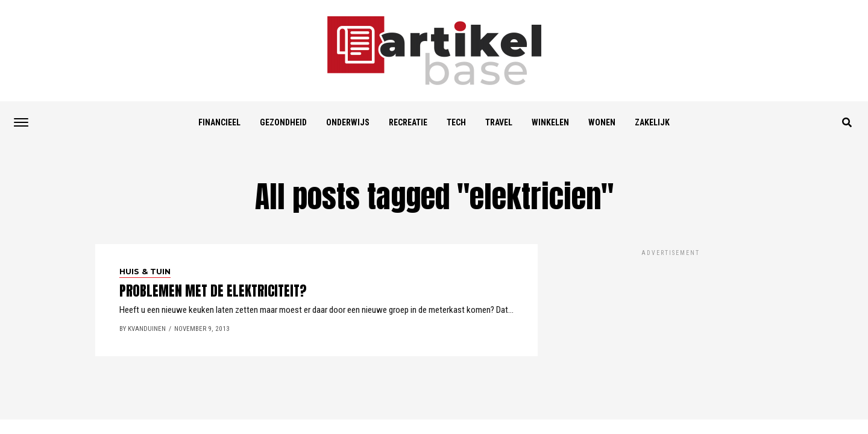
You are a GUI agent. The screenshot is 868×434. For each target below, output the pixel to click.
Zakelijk (652, 122)
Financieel (219, 122)
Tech (456, 122)
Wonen (602, 122)
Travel (499, 122)
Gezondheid (283, 122)
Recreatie (408, 122)
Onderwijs (348, 122)
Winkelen (550, 122)
